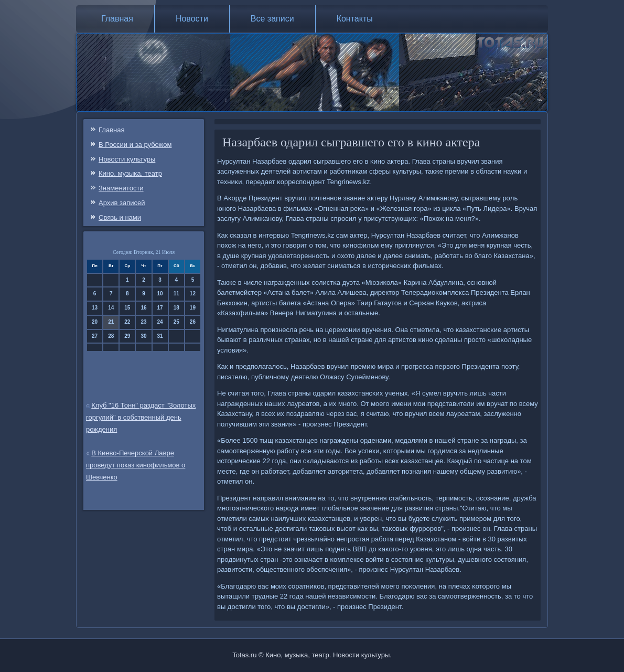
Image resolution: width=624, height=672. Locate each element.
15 (127, 308)
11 (176, 294)
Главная (117, 19)
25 (176, 322)
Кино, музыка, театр (130, 173)
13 (95, 308)
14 (111, 308)
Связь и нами (120, 217)
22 (127, 322)
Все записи (272, 19)
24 (160, 322)
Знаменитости (121, 188)
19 (193, 308)
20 (95, 322)
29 (127, 336)
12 (193, 294)
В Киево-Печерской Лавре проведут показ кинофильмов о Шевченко (136, 465)
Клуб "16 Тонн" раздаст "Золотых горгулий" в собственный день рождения (141, 417)
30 (143, 336)
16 (143, 308)
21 (111, 322)
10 (160, 294)
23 (143, 322)
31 (160, 336)
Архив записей (122, 203)
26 (193, 322)
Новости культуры (127, 159)
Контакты (355, 19)
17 (160, 308)
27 (95, 336)
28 (111, 336)
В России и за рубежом (135, 145)
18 (176, 308)
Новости (192, 19)
